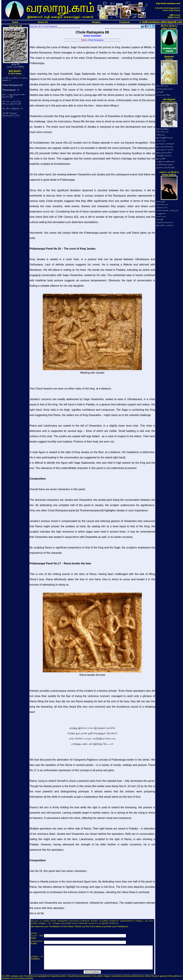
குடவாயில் (161, 158)
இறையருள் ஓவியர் (164, 153)
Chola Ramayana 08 (12, 85)
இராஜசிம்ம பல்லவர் (165, 225)
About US (43, 22)
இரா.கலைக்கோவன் (165, 147)
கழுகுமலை (161, 213)
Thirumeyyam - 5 (11, 90)
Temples (96, 22)
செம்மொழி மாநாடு (165, 89)
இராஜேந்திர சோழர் (165, 138)
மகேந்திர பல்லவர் (164, 155)
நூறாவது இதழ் (163, 129)
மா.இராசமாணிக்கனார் (166, 161)
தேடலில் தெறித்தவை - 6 (12, 108)
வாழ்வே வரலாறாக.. (165, 222)
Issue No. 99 (35, 26)
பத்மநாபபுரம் (162, 207)
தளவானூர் (161, 201)
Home (15, 22)
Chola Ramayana (96, 40)
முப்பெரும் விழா (163, 95)
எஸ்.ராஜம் (161, 135)
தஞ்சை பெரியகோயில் (166, 167)
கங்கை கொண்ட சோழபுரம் (168, 210)
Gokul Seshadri (92, 36)
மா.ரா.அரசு (161, 141)
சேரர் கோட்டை (163, 86)
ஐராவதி (160, 92)
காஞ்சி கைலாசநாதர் (165, 164)
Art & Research (50, 26)
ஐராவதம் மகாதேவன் (165, 144)
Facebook (125, 22)
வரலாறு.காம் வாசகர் (165, 150)
